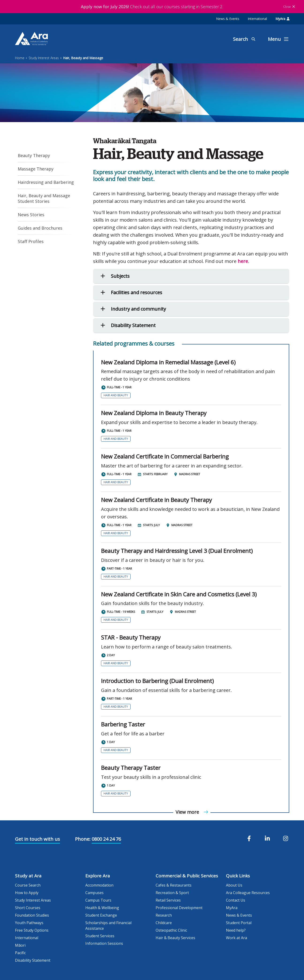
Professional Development (179, 908)
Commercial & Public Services (187, 876)
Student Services (100, 936)
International (257, 19)
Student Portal (239, 923)
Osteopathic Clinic (171, 930)
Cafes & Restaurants (174, 885)
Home (20, 58)
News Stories (31, 215)
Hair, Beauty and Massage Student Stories (44, 198)
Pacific (20, 953)
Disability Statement (33, 960)
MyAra (282, 19)
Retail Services (168, 900)
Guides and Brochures (40, 228)
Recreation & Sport (172, 893)
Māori (20, 945)
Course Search (28, 885)
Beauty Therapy (34, 155)
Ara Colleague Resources (248, 893)
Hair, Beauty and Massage (83, 58)
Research (164, 915)
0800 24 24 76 (106, 839)
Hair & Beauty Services (175, 938)
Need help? (236, 930)
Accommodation (99, 885)
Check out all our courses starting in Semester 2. (152, 7)
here (243, 261)
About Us (234, 885)
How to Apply (27, 893)
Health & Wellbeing (102, 908)
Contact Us (236, 900)
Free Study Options (32, 930)
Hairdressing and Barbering (46, 182)
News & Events (228, 19)
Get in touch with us (38, 839)
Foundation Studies (32, 915)
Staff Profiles (31, 241)
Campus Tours (98, 900)
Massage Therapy (36, 169)
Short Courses (28, 908)
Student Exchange (101, 915)
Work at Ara (236, 938)
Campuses (94, 893)
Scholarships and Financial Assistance (108, 926)
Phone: (83, 839)
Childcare (164, 923)
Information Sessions (104, 943)
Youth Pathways (29, 923)
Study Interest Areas (44, 58)
